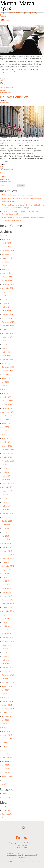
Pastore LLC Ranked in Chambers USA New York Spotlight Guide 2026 (20, 213)
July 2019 (5, 495)
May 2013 (5, 728)
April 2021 (6, 438)
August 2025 (7, 258)
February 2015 (7, 668)
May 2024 (5, 303)
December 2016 (8, 600)
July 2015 (5, 649)
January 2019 (7, 517)
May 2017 (5, 581)
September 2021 (8, 420)
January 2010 (7, 773)
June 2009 (6, 784)
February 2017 (7, 593)
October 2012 (7, 743)
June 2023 (6, 345)
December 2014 (8, 675)
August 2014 (7, 686)
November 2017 (8, 559)
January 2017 (7, 596)
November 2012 (8, 739)
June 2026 (6, 236)
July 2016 (5, 619)
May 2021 (5, 435)
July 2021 (5, 427)
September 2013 (8, 716)
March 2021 (6, 442)
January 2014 (7, 705)
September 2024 (8, 288)
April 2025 (6, 273)
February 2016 (7, 638)
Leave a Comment (8, 92)
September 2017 (8, 566)
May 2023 (5, 348)
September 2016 (8, 611)
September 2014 (8, 683)
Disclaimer (22, 862)
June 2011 (6, 750)
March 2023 (6, 356)
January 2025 (7, 281)
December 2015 (8, 641)
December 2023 (8, 322)
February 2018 (7, 547)
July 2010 (5, 765)
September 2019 (8, 487)
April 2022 (6, 393)
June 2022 (6, 386)
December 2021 (8, 409)
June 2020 (6, 469)
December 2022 (8, 367)
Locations (24, 845)
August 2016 (7, 615)
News (2, 81)
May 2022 (5, 390)
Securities (3, 91)
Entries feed (6, 811)
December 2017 (8, 555)
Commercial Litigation (6, 87)
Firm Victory (3, 176)
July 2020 (5, 465)
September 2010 (8, 762)
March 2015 (6, 664)
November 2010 (8, 758)
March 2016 (6, 634)
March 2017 (6, 589)
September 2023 (8, 333)
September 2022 (8, 375)
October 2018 (7, 521)
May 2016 (5, 626)
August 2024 (7, 292)
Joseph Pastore (5, 179)
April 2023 (6, 352)
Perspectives (6, 797)
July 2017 (5, 574)
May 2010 (5, 769)
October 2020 (7, 457)
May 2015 (5, 656)
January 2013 (7, 735)
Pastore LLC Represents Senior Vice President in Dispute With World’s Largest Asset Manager (23, 206)
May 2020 (5, 472)
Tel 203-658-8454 (22, 847)
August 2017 (7, 570)
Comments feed (7, 814)
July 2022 (5, 382)
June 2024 (6, 300)
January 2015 (7, 671)
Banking (2, 84)
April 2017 (6, 585)
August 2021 (7, 424)
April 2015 (6, 660)
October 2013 (7, 713)
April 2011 (6, 754)
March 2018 (6, 544)
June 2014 (6, 694)
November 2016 (8, 604)
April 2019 (6, 506)
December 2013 (8, 709)
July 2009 (5, 780)
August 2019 (7, 491)
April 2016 (6, 630)
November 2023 (8, 326)
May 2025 (5, 270)
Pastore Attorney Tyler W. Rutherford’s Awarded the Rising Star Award (21, 200)
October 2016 (7, 608)
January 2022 (7, 405)
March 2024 (6, 311)
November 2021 (8, 412)
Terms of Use (35, 862)
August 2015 (7, 645)
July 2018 (5, 529)
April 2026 (6, 239)
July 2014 (5, 690)
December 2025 (8, 251)
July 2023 (5, 341)
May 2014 (5, 698)
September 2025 (8, 255)
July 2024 (5, 296)
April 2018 (6, 540)
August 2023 (7, 337)
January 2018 (7, 551)
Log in (4, 807)
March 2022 (6, 397)
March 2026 (6, 243)
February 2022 (7, 401)
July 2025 (5, 262)
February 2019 (7, 514)
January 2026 (7, 247)
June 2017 (6, 577)
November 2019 (8, 484)
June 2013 (6, 724)
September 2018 (8, 525)
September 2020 (8, 461)
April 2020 (6, 476)
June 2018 (6, 532)
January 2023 (7, 363)
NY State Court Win (14, 97)
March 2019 (6, 510)
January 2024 (7, 318)
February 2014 (7, 701)
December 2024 (8, 285)
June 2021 (6, 431)
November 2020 (8, 454)
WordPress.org (7, 818)
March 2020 (6, 480)
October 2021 (7, 416)
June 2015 (6, 653)
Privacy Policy (9, 862)
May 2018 (5, 536)
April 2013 (6, 731)
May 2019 (5, 502)
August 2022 (7, 378)
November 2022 (8, 371)
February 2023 (7, 360)
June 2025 (6, 266)
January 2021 (7, 446)
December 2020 (8, 450)
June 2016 (6, 623)
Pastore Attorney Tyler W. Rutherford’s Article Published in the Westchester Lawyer (23, 219)
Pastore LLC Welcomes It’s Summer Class (17, 195)
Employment (4, 173)
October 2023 (7, 330)
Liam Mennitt (4, 24)
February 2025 (7, 277)
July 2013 (5, 720)
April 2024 (6, 307)
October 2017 (7, 562)
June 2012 (6, 747)
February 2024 (7, 315)
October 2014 (7, 679)
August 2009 (7, 776)
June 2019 (6, 499)
